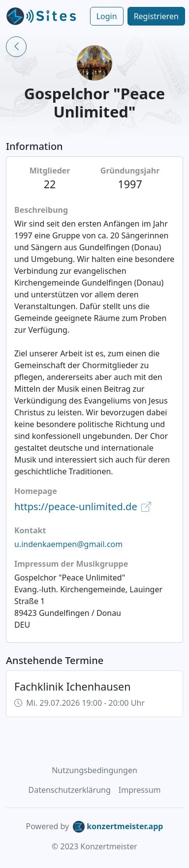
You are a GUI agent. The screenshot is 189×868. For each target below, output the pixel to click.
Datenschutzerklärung (70, 790)
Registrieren (156, 16)
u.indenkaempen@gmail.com (68, 544)
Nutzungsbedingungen (94, 770)
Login (107, 16)
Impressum (140, 790)
